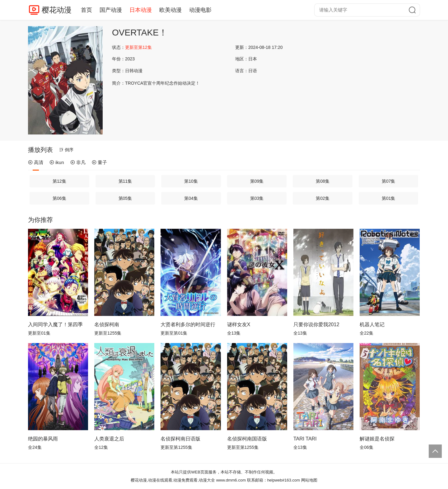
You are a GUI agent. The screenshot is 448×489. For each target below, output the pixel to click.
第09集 (257, 181)
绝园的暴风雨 (43, 439)
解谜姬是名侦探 (377, 439)
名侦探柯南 (107, 324)
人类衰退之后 (109, 439)
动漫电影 (200, 10)
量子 (99, 162)
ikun (57, 162)
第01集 (389, 198)
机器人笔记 (372, 324)
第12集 (59, 181)
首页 (86, 10)
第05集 (125, 198)
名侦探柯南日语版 (180, 439)
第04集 (191, 198)
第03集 (257, 198)
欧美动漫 (170, 10)
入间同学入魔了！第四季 (55, 324)
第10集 (191, 181)
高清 (36, 162)
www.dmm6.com (231, 480)
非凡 (78, 162)
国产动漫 (111, 10)
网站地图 (309, 480)
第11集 (125, 181)
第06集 (59, 198)
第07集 (389, 181)
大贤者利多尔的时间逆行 (188, 324)
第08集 (323, 181)
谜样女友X (239, 324)
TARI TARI (305, 439)
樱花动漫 (57, 10)
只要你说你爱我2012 (316, 324)
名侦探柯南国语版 (247, 439)
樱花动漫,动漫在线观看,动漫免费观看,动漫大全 (173, 480)
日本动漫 (141, 10)
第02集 (323, 198)
